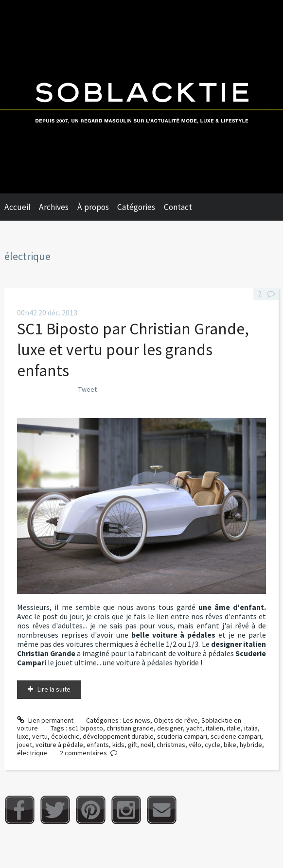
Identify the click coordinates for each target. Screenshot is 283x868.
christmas (171, 745)
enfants (98, 745)
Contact (178, 207)
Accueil (18, 207)
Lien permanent (45, 720)
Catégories (136, 207)
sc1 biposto (86, 728)
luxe (23, 736)
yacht (194, 728)
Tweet (88, 389)
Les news (137, 720)
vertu (40, 736)
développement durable (118, 736)
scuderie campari (236, 736)
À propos (93, 207)
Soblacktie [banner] (141, 97)
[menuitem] (22, 207)
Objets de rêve (176, 720)
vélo (195, 745)
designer (170, 728)
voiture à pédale (59, 745)
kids (118, 745)
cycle (212, 745)
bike (230, 745)
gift (133, 745)
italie (234, 728)
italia (251, 728)
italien (214, 728)
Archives (54, 207)
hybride (251, 745)
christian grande (130, 728)
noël (147, 745)
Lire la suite (54, 689)
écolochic (65, 736)
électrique (32, 753)
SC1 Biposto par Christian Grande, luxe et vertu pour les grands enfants (133, 349)
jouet (25, 745)
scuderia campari (182, 736)
